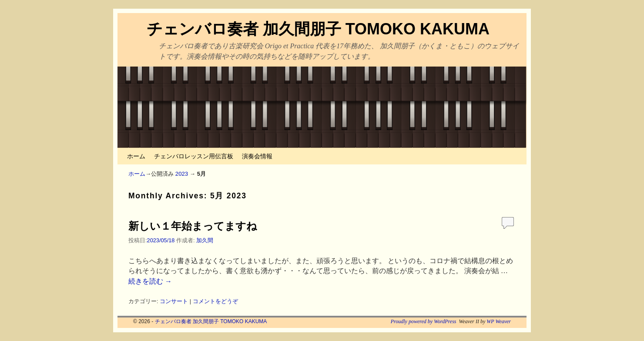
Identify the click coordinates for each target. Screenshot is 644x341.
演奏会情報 (257, 156)
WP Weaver (499, 321)
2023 (182, 174)
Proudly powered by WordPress (424, 321)
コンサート (174, 301)
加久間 (205, 240)
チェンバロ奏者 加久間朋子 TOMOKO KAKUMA (318, 29)
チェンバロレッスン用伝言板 (194, 156)
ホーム (136, 156)
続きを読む (150, 281)
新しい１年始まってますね (193, 226)
